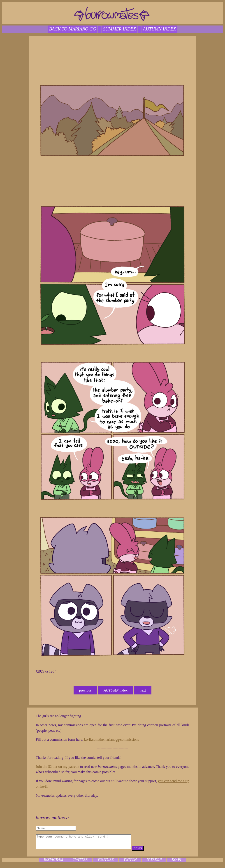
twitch (130, 862)
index (116, 690)
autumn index (159, 29)
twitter (80, 862)
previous (85, 690)
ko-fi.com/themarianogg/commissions (112, 739)
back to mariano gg (72, 29)
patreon (154, 862)
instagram (53, 862)
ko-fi (176, 862)
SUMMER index (119, 29)
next (143, 690)
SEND (149, 851)
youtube (106, 862)
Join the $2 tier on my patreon (58, 767)
